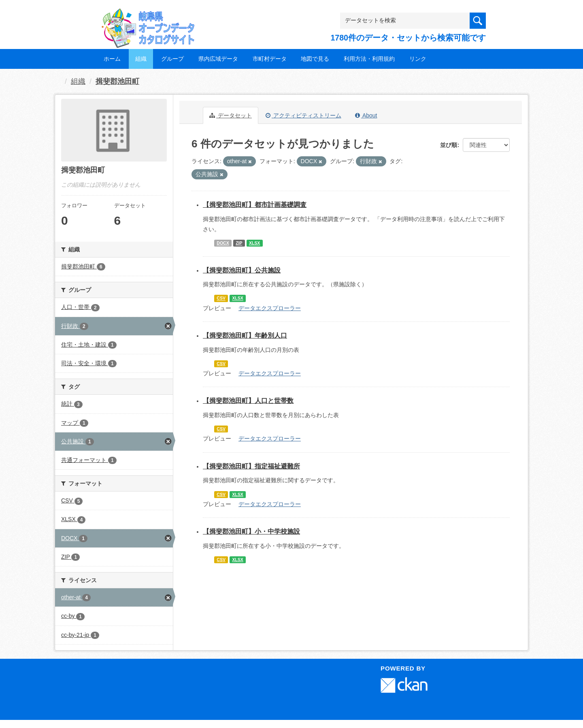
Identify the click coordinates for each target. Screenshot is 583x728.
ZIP (239, 243)
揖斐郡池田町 (117, 81)
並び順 (449, 145)
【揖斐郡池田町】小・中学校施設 (251, 531)
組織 (141, 59)
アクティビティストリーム (303, 115)
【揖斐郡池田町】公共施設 (242, 270)
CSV (221, 298)
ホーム (112, 59)
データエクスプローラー (270, 308)
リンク (418, 59)
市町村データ (270, 59)
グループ (172, 59)
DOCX (223, 243)
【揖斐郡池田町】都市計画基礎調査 (255, 205)
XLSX (254, 243)
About (366, 115)
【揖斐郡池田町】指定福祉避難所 (251, 466)
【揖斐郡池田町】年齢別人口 (245, 335)
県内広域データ (218, 59)
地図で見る (315, 59)
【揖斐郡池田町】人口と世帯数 (248, 401)
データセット (231, 115)
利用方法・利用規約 (369, 59)
